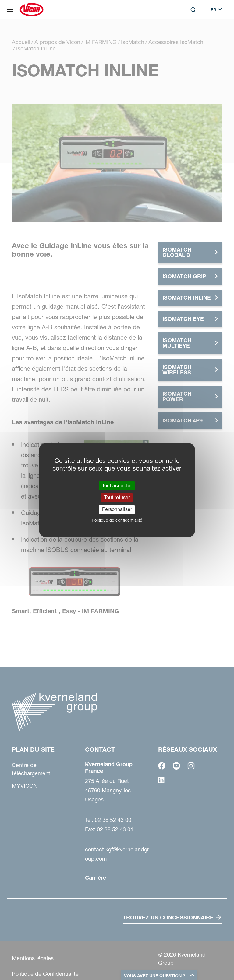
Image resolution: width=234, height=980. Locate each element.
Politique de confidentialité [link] (117, 520)
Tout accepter (117, 485)
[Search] (193, 10)
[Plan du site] (10, 10)
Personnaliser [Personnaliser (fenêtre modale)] (117, 509)
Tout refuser (117, 497)
